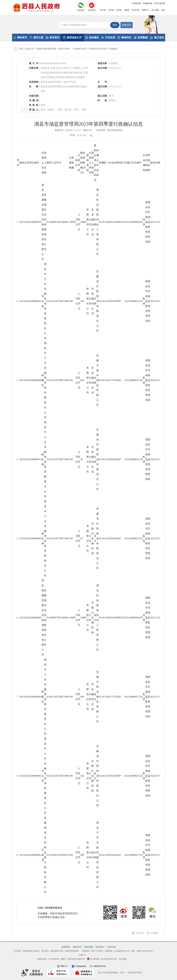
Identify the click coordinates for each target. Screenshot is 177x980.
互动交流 (108, 37)
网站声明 (77, 947)
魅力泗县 (157, 37)
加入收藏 (155, 10)
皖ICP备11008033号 (76, 959)
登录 (163, 10)
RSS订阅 (136, 10)
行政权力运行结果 (98, 49)
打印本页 (140, 933)
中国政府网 (136, 3)
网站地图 (89, 947)
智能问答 (127, 25)
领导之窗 (36, 37)
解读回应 (124, 37)
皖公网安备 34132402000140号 (102, 959)
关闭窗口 (155, 933)
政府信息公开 (72, 37)
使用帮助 (66, 947)
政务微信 (81, 10)
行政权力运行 (81, 49)
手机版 (111, 10)
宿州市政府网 (160, 3)
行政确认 (113, 49)
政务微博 (92, 10)
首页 (21, 49)
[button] (118, 10)
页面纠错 (111, 947)
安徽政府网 (148, 3)
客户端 (103, 10)
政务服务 (92, 37)
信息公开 (30, 49)
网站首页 (20, 37)
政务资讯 (53, 37)
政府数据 (141, 37)
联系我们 (100, 947)
